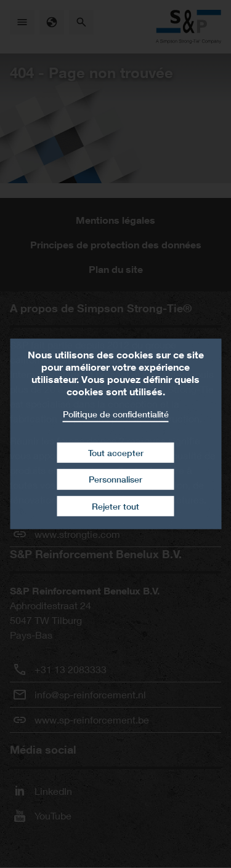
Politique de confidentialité (116, 414)
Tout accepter (116, 452)
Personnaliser (115, 479)
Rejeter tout (115, 506)
